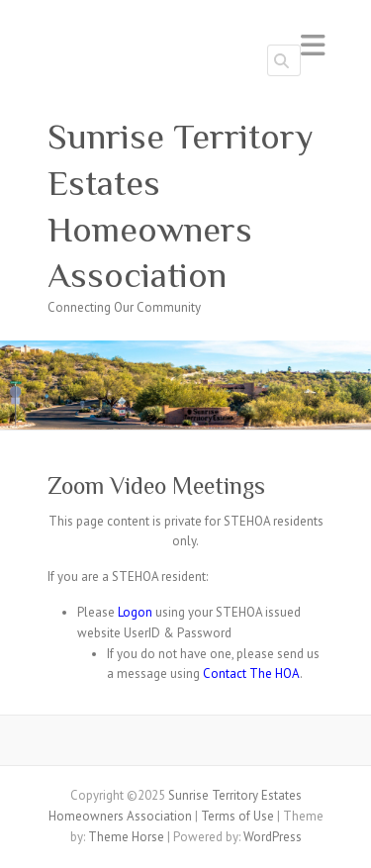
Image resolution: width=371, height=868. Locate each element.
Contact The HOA (251, 674)
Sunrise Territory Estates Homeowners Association (181, 206)
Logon (135, 612)
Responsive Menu (313, 45)
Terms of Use (237, 816)
